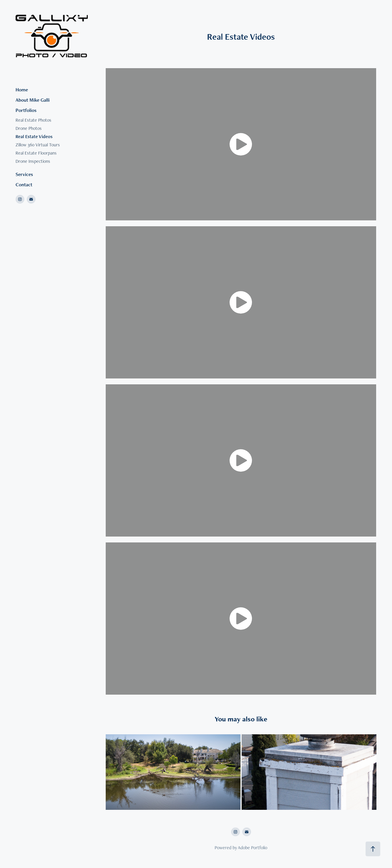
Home (22, 90)
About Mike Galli (33, 100)
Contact (24, 185)
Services (24, 174)
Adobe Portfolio (253, 848)
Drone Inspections (33, 161)
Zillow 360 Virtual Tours (38, 145)
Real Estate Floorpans (36, 153)
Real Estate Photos (33, 120)
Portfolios (26, 110)
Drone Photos (29, 128)
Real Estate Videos (34, 136)
